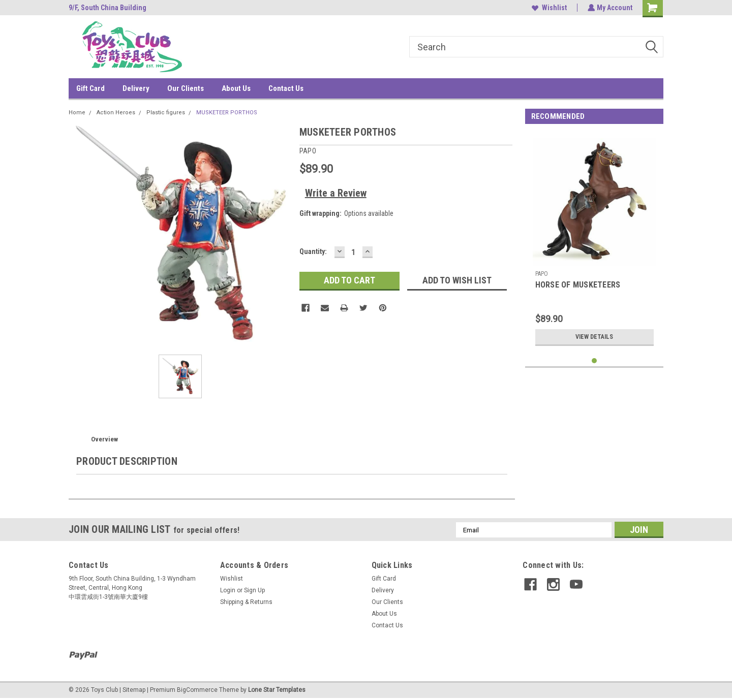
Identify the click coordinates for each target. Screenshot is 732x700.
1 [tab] (594, 361)
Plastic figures (166, 113)
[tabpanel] (594, 242)
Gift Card (90, 88)
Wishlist (548, 8)
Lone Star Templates (277, 690)
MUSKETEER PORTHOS (227, 113)
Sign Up (254, 590)
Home (77, 113)
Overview (104, 439)
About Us (236, 88)
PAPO (542, 274)
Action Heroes (116, 113)
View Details (594, 337)
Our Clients (186, 88)
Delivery (136, 88)
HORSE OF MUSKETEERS (578, 285)
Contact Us (286, 88)
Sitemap (134, 690)
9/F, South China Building (108, 8)
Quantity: (313, 251)
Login (228, 590)
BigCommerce (197, 690)
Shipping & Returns (246, 602)
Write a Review (336, 193)
